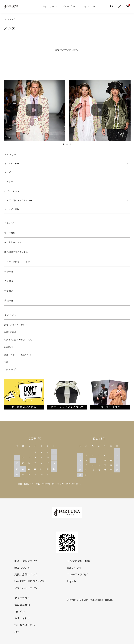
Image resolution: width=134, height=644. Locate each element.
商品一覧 (9, 300)
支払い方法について (26, 574)
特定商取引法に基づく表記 (30, 581)
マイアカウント (23, 598)
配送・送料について (26, 561)
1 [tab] (64, 144)
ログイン (20, 611)
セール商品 (10, 233)
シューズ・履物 (12, 209)
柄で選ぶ (9, 291)
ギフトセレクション (14, 242)
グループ (67, 6)
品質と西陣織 (10, 332)
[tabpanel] (34, 111)
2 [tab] (67, 144)
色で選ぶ (9, 281)
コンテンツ (86, 6)
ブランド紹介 (10, 369)
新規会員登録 (22, 605)
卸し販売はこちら (25, 625)
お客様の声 (9, 347)
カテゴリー (48, 6)
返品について (22, 567)
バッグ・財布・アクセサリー (18, 200)
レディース (10, 181)
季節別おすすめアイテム (16, 252)
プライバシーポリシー (27, 588)
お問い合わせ (22, 618)
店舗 (6, 362)
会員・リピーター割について (18, 355)
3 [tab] (71, 144)
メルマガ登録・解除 (79, 561)
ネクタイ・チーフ (13, 163)
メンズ (12, 19)
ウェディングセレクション (17, 262)
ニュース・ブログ (77, 574)
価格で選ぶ (10, 271)
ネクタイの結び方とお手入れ (18, 340)
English (71, 581)
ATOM (77, 567)
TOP (5, 19)
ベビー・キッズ (12, 191)
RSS (69, 567)
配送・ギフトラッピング (15, 325)
